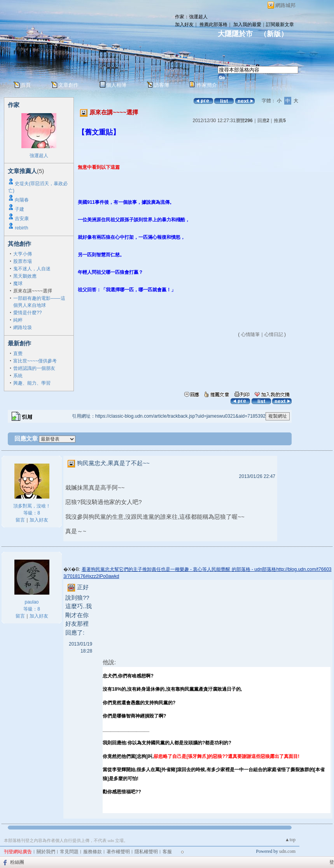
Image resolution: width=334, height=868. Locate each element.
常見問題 (69, 852)
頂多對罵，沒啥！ (32, 506)
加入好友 (184, 24)
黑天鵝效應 (25, 276)
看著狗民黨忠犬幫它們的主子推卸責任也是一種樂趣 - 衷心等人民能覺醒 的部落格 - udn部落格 (179, 569)
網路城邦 (285, 5)
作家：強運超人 (191, 17)
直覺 (18, 353)
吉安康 (22, 219)
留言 (20, 520)
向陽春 (22, 200)
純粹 (18, 320)
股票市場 (23, 261)
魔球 (18, 283)
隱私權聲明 (146, 852)
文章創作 (68, 85)
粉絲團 (17, 862)
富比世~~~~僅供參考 (35, 361)
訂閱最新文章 (280, 24)
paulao (31, 602)
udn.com (287, 851)
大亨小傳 (23, 254)
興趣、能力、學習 (32, 383)
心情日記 (274, 334)
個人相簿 (116, 85)
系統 (18, 376)
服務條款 (93, 852)
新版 (274, 34)
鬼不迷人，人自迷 (32, 269)
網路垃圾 (23, 327)
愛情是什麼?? (27, 313)
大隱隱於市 (235, 34)
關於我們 (46, 852)
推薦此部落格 (213, 24)
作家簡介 (207, 85)
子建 (19, 209)
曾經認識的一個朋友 (34, 368)
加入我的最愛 (247, 24)
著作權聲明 (118, 852)
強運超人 (39, 156)
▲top (290, 840)
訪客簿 (162, 85)
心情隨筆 (250, 334)
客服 (167, 852)
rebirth (21, 228)
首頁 (26, 85)
